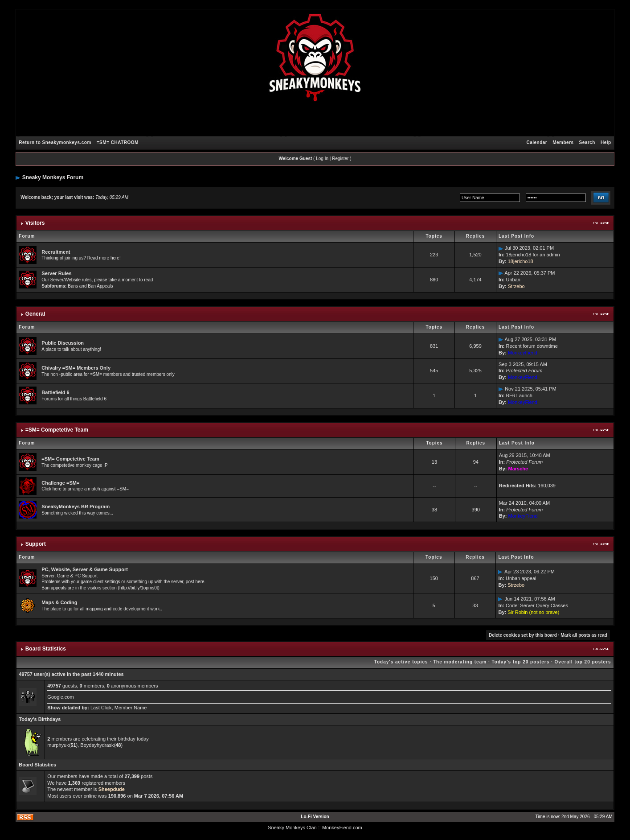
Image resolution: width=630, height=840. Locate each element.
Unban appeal (521, 578)
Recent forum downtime (532, 346)
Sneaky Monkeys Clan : (294, 828)
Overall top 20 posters (583, 662)
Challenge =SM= (60, 483)
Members (563, 142)
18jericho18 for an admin (533, 255)
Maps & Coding (59, 602)
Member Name (131, 708)
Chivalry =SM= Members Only (76, 368)
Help (606, 142)
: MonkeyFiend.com (341, 828)
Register (340, 159)
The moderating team (460, 662)
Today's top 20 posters (520, 662)
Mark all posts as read (584, 635)
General (35, 314)
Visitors (35, 223)
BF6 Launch (519, 395)
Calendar (537, 142)
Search (587, 142)
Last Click (101, 708)
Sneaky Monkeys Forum (53, 177)
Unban (513, 280)
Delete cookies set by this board (523, 635)
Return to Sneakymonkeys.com (55, 142)
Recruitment (56, 252)
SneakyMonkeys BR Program (76, 506)
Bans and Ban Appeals (90, 286)
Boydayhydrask (97, 745)
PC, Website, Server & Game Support (85, 569)
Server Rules (56, 273)
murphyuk (58, 745)
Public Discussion (63, 343)
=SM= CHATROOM (118, 142)
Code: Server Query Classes (537, 605)
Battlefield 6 (55, 392)
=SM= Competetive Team (57, 430)
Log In (322, 159)
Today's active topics (401, 662)
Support (36, 544)
